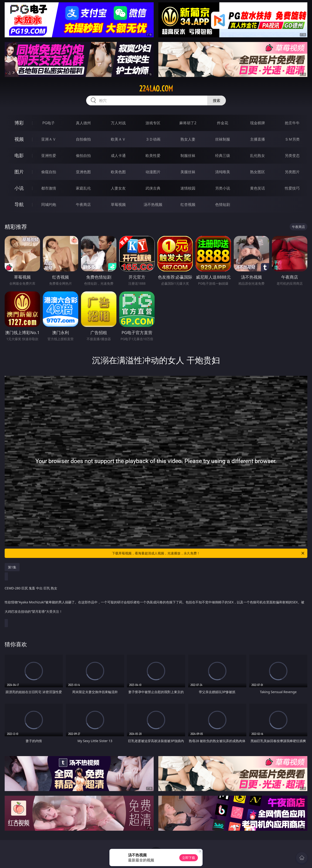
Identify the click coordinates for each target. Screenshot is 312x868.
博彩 (19, 123)
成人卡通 (118, 156)
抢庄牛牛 (292, 123)
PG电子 (49, 123)
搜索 (217, 100)
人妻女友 (118, 188)
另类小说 (223, 188)
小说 (19, 188)
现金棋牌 (258, 123)
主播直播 (258, 139)
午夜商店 (83, 204)
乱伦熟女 (258, 156)
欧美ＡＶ (118, 139)
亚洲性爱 (49, 156)
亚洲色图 (83, 172)
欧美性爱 (153, 156)
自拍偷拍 (83, 139)
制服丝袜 (188, 156)
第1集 (12, 567)
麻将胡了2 (188, 123)
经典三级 (223, 156)
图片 (19, 172)
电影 (19, 155)
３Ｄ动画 (153, 139)
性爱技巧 (292, 188)
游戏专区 (153, 123)
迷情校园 (188, 188)
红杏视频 (188, 204)
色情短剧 (223, 204)
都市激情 (49, 188)
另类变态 (292, 156)
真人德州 (83, 123)
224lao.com (156, 89)
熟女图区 (258, 172)
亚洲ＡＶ (49, 139)
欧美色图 (118, 172)
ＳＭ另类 (292, 139)
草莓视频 (118, 204)
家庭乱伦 (83, 188)
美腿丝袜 (188, 172)
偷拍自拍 (83, 156)
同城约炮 (49, 204)
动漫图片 (153, 172)
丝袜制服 (223, 139)
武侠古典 (153, 188)
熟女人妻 (188, 139)
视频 (19, 139)
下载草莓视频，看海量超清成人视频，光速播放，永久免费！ (209, 553)
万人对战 (118, 123)
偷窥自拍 (49, 172)
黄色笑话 (258, 188)
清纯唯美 (223, 172)
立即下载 (189, 858)
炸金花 (223, 123)
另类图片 (292, 172)
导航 (19, 204)
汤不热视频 (153, 204)
